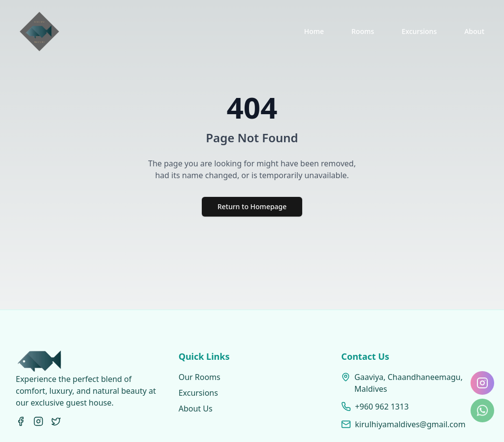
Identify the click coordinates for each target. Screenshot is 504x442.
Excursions (419, 31)
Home (314, 31)
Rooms (363, 31)
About (474, 31)
